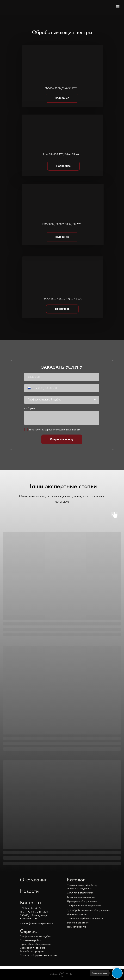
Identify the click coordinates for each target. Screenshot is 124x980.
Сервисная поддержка (33, 948)
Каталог (76, 880)
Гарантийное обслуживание (35, 944)
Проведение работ (31, 940)
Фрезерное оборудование (82, 901)
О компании (34, 880)
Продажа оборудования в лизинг (38, 955)
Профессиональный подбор (35, 936)
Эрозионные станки (78, 923)
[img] (26, 7)
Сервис (28, 931)
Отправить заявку (62, 439)
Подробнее (62, 98)
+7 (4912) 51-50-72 (31, 908)
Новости (29, 891)
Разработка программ (33, 951)
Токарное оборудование (81, 897)
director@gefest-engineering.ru (37, 923)
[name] (62, 377)
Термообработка (77, 927)
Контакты (31, 902)
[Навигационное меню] (118, 6)
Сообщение (30, 408)
